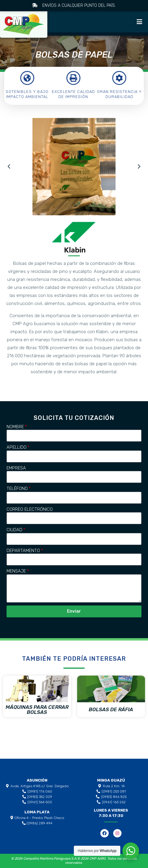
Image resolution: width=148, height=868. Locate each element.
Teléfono (17, 488)
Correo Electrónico (30, 509)
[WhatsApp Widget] (131, 851)
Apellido (17, 447)
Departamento (23, 551)
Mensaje (16, 571)
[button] (139, 22)
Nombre (15, 427)
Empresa (16, 468)
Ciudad (14, 530)
